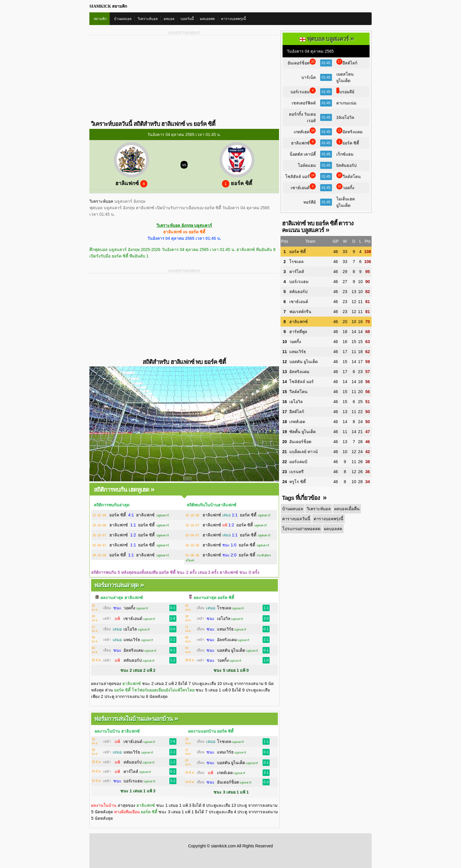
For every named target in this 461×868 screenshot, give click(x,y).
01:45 (326, 63)
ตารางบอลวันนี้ (296, 519)
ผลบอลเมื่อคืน (346, 509)
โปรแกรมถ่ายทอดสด (301, 529)
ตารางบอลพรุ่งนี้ (233, 19)
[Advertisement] (137, 77)
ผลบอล (169, 19)
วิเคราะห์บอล (148, 19)
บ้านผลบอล (123, 19)
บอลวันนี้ (187, 19)
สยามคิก (100, 19)
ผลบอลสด (207, 19)
